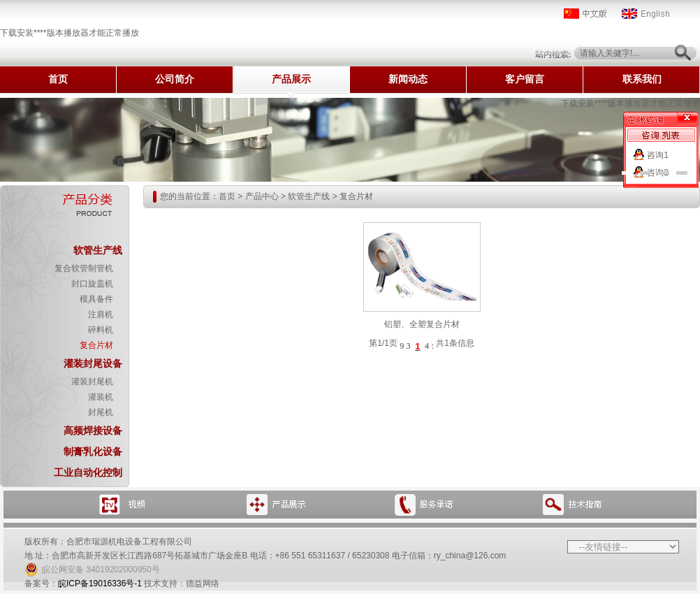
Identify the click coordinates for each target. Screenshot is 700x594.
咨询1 (658, 155)
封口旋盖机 (92, 284)
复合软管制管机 (84, 268)
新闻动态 (408, 79)
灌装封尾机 (92, 382)
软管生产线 (98, 250)
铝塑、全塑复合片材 (422, 324)
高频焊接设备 (93, 430)
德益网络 (203, 584)
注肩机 (101, 314)
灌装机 (101, 397)
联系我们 (642, 79)
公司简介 (175, 79)
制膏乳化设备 (93, 451)
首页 (58, 79)
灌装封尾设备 (93, 363)
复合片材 (96, 345)
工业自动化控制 (88, 472)
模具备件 (96, 299)
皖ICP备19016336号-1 (100, 584)
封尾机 (101, 412)
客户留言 (525, 79)
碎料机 (101, 330)
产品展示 (291, 79)
